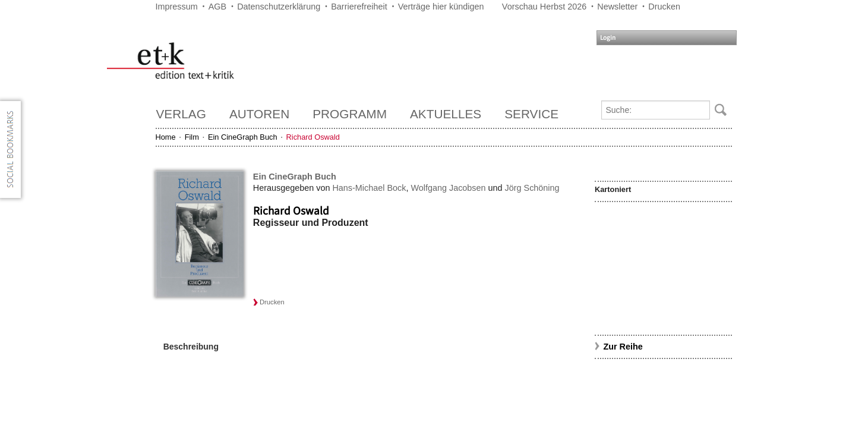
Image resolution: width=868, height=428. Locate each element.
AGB (217, 7)
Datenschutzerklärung (279, 7)
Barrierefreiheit (359, 7)
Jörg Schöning (532, 188)
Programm (350, 114)
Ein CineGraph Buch (243, 137)
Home (166, 137)
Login (608, 38)
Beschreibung (191, 347)
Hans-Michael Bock (369, 188)
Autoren (259, 114)
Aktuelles (446, 114)
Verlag (181, 114)
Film (192, 137)
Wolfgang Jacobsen (448, 188)
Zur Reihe (623, 347)
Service (531, 114)
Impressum (177, 7)
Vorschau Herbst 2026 (544, 7)
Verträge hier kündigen (441, 7)
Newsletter (617, 7)
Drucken (664, 7)
